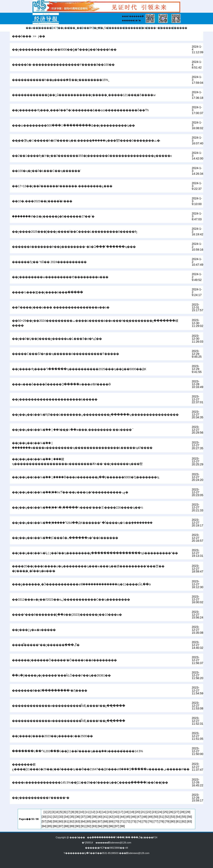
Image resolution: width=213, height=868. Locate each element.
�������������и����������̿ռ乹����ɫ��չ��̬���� (69, 706)
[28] (182, 812)
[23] (154, 812)
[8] (73, 812)
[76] (150, 821)
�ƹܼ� (97, 28)
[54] (178, 817)
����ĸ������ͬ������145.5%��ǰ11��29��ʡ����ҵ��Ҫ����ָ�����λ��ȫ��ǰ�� (90, 783)
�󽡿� (145, 28)
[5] (61, 812)
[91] (83, 826)
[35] (72, 817)
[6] (65, 812)
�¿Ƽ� (105, 28)
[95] (106, 826)
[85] (50, 826)
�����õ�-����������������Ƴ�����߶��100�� (63, 65)
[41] (106, 817)
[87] (61, 826)
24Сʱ (55, 28)
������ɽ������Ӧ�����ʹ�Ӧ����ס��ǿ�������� (64, 660)
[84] (44, 826)
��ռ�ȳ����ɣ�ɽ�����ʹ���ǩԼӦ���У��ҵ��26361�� (61, 675)
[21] (143, 812)
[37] (83, 817)
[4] (57, 812)
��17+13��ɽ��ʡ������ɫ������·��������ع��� (62, 186)
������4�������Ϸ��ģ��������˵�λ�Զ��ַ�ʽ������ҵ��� (74, 247)
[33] (61, 817)
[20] (137, 812)
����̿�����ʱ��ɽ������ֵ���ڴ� (46, 645)
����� (45, 28)
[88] (66, 826)
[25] (165, 812)
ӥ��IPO (88, 28)
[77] (156, 821)
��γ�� (64, 28)
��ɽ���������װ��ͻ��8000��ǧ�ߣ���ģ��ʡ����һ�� (64, 50)
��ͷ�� (32, 28)
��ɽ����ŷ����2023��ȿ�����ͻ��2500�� (52, 736)
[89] (72, 826)
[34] (66, 817)
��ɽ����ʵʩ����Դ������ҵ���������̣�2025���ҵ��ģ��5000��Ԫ (79, 369)
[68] (106, 821)
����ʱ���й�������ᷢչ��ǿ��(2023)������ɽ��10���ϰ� (67, 615)
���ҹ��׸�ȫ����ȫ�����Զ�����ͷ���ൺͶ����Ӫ (61, 384)
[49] (150, 817)
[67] (100, 821)
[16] (115, 812)
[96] (111, 826)
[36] (78, 817)
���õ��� (22, 36)
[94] (100, 826)
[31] (50, 817)
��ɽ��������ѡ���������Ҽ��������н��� (60, 277)
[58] (50, 821)
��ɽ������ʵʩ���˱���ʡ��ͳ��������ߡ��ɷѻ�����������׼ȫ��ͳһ (80, 110)
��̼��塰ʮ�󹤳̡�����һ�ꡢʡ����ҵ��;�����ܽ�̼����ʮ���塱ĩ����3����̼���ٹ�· (86, 141)
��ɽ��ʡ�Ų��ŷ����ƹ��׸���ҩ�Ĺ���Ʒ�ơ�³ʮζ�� (57, 339)
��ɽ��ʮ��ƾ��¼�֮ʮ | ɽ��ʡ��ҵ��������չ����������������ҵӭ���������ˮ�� (95, 553)
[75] (145, 821)
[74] (139, 821)
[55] (184, 817)
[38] (89, 817)
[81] (178, 821)
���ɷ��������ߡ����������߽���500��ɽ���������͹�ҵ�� (73, 125)
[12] (93, 812)
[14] (104, 812)
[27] (177, 812)
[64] (83, 821)
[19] (132, 812)
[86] (55, 826)
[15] (110, 812)
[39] (94, 817)
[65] (89, 821)
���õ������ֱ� (133, 16)
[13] (98, 812)
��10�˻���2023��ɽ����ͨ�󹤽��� (42, 201)
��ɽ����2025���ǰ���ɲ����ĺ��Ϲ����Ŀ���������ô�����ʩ (75, 232)
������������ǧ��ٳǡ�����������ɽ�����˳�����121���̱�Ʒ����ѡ (84, 95)
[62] (72, 821)
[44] (122, 817)
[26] (171, 812)
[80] (173, 821)
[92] (89, 826)
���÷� (154, 28)
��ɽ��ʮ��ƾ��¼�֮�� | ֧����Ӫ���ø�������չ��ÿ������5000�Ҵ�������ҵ (85, 477)
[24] (160, 812)
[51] (161, 817)
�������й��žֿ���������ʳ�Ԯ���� (50, 690)
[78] (161, 821)
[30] (44, 817)
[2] (49, 812)
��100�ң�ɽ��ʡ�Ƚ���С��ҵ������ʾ (46, 171)
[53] (173, 817)
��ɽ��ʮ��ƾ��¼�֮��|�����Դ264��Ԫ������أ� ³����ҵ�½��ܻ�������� (82, 523)
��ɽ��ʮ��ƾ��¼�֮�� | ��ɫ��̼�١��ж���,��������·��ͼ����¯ (73, 430)
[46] (133, 817)
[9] (77, 812)
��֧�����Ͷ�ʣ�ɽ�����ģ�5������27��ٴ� (53, 216)
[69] (111, 821)
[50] (156, 817)
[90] (78, 826)
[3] (53, 812)
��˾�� (76, 28)
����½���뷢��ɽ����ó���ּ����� (48, 292)
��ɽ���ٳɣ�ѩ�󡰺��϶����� (34, 630)
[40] (100, 817)
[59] (55, 821)
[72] (128, 821)
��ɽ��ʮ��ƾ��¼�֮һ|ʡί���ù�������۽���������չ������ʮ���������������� (95, 415)
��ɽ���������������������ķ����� (55, 399)
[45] (128, 817)
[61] (66, 821)
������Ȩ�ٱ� (131, 20)
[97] (117, 826)
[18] (126, 812)
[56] (189, 817)
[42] (111, 817)
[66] (94, 821)
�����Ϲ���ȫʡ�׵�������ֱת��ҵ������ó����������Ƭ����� (66, 354)
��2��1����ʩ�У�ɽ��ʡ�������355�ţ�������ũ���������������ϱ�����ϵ (92, 156)
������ (117, 28)
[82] (184, 821)
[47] (139, 817)
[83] (189, 821)
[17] (121, 812)
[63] (78, 821)
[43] (117, 817)
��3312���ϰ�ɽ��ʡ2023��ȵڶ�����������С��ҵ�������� (71, 600)
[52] (167, 817)
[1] (45, 812)
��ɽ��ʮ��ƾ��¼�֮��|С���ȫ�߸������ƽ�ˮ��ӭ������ (65, 538)
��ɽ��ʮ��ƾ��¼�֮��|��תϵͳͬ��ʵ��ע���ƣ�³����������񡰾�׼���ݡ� (70, 492)
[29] (188, 812)
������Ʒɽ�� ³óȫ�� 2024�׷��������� (49, 262)
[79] (167, 821)
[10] (82, 812)
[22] (149, 812)
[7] (69, 812)
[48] (145, 817)
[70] (117, 821)
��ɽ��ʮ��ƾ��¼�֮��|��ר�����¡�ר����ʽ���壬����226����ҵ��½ (78, 508)
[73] (133, 821)
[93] (94, 826)
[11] (87, 812)
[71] (122, 821)
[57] (44, 821)
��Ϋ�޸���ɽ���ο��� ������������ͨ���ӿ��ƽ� (61, 307)
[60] (61, 821)
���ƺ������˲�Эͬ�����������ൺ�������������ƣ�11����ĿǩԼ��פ (81, 584)
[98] (122, 826)
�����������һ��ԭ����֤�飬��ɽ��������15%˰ (61, 80)
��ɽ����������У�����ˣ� (41, 798)
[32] (55, 817)
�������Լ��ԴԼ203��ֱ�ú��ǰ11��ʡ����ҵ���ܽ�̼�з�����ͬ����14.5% (78, 751)
